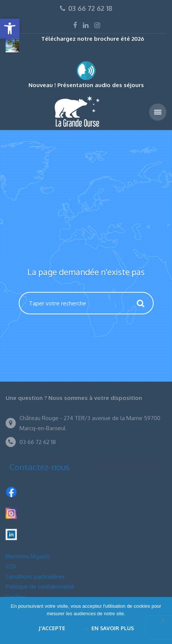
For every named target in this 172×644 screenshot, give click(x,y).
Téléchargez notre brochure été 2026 (93, 39)
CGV (11, 566)
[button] (10, 29)
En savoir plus (113, 628)
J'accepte (52, 628)
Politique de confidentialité (40, 587)
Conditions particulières (35, 577)
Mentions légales (28, 556)
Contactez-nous (40, 467)
